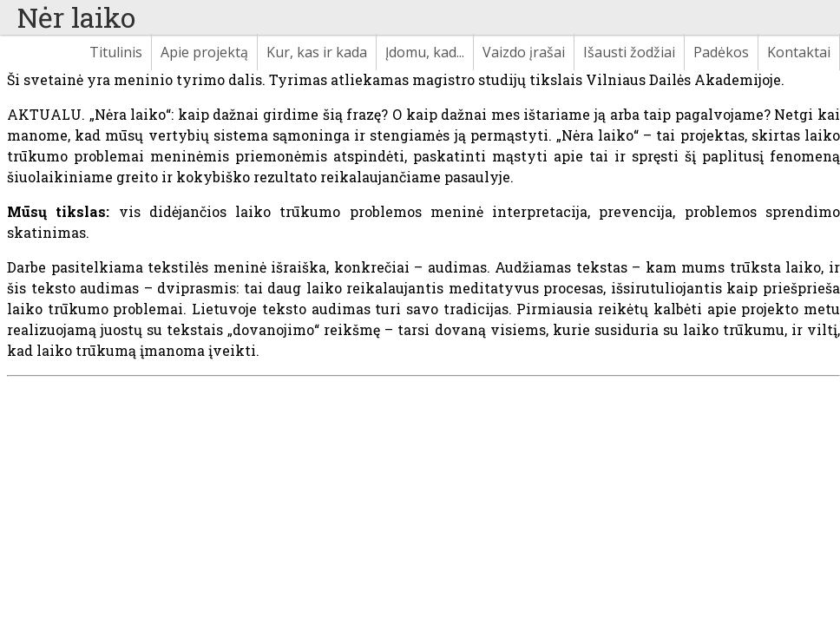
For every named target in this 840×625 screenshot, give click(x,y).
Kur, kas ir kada (317, 52)
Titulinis (116, 52)
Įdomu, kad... (425, 52)
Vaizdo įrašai (524, 52)
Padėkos (721, 52)
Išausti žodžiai (629, 52)
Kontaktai (799, 52)
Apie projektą (204, 52)
